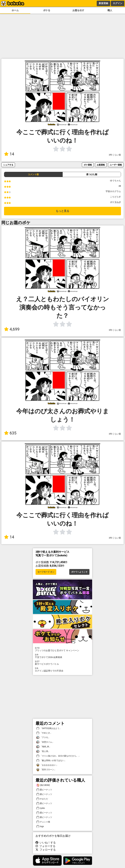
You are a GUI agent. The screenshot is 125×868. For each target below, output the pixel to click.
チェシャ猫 (43, 822)
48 (120, 186)
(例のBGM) (43, 785)
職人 (110, 10)
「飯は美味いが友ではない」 (51, 761)
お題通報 (101, 165)
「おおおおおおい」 (47, 765)
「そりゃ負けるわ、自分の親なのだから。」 (58, 756)
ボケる (47, 10)
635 (10, 433)
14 (9, 154)
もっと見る (62, 211)
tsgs (40, 826)
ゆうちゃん (115, 181)
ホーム (15, 10)
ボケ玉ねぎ (115, 202)
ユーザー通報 (116, 165)
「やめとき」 (44, 733)
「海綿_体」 (44, 747)
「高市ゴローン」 (46, 770)
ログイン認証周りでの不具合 (62, 669)
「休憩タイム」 (45, 742)
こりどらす (115, 197)
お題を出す (78, 10)
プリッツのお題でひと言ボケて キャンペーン (62, 649)
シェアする (8, 165)
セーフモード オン (46, 572)
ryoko (41, 808)
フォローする (45, 846)
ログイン (118, 3)
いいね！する (46, 843)
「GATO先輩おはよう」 (49, 728)
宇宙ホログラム (113, 191)
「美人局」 (43, 751)
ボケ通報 (88, 165)
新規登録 (103, 3)
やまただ (42, 799)
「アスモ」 (43, 738)
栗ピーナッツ (44, 790)
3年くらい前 (115, 155)
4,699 (12, 329)
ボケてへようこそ (79, 572)
